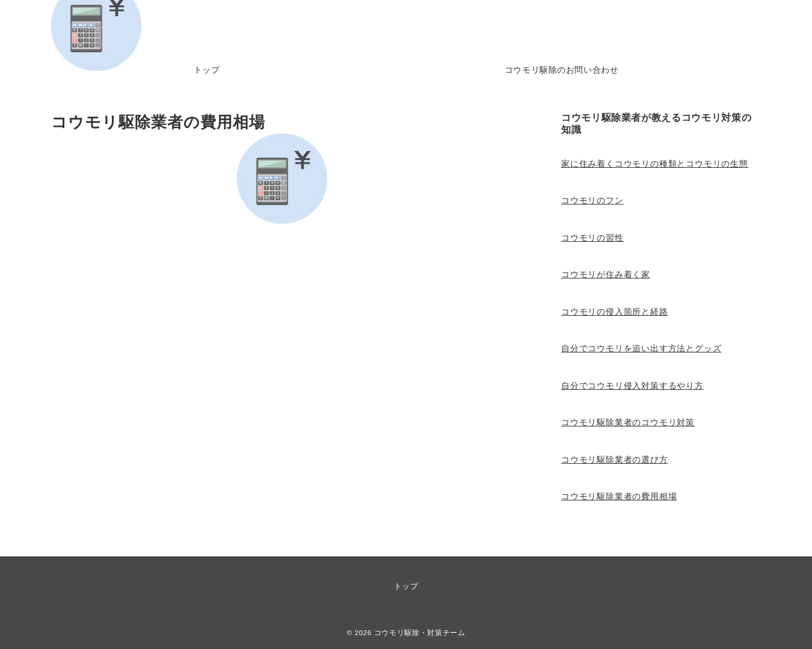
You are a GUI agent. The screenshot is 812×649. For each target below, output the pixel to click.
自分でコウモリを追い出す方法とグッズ (641, 348)
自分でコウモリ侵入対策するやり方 (632, 386)
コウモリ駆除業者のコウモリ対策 (628, 422)
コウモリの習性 (592, 238)
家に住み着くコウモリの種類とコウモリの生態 (655, 164)
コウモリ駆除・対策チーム (420, 632)
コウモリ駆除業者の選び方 (615, 460)
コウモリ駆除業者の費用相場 (619, 496)
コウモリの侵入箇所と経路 (615, 312)
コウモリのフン (592, 200)
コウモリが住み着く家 (606, 274)
